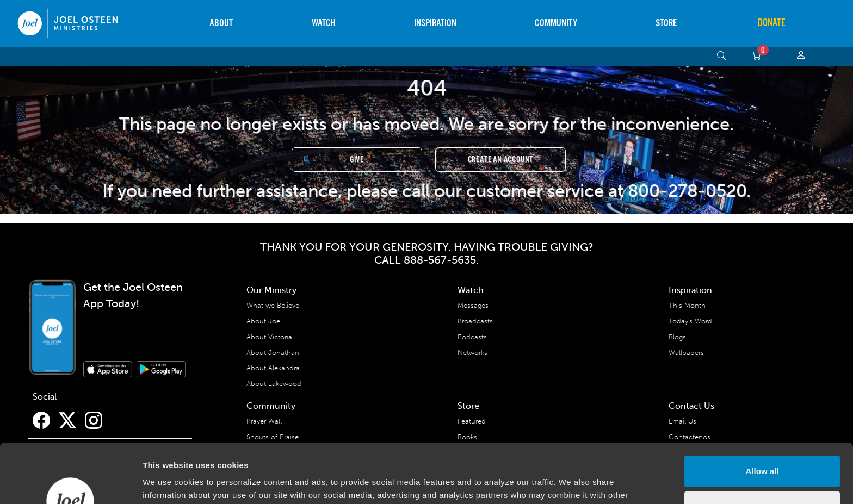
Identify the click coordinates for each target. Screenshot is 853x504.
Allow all (762, 416)
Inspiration (435, 23)
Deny (762, 451)
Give (357, 160)
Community (556, 23)
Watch (324, 23)
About (221, 23)
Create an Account (501, 160)
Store (666, 23)
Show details (168, 483)
